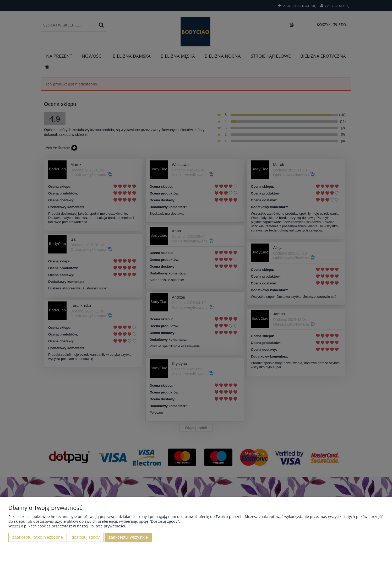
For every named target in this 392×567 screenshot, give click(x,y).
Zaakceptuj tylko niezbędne (38, 537)
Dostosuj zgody (86, 537)
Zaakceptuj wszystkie (128, 537)
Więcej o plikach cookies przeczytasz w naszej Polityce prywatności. (67, 526)
